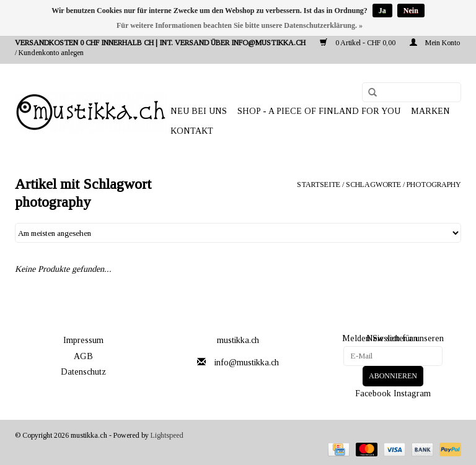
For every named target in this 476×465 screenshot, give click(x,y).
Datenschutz (83, 372)
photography (434, 185)
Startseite (319, 185)
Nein (411, 11)
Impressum (83, 340)
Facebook (373, 393)
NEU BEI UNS (199, 111)
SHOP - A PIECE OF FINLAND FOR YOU (319, 111)
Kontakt (192, 131)
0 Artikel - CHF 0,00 (359, 43)
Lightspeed (167, 435)
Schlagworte (373, 185)
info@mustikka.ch (247, 363)
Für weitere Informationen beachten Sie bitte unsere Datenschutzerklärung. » (240, 25)
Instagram (412, 393)
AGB (83, 356)
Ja (382, 11)
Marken (430, 111)
